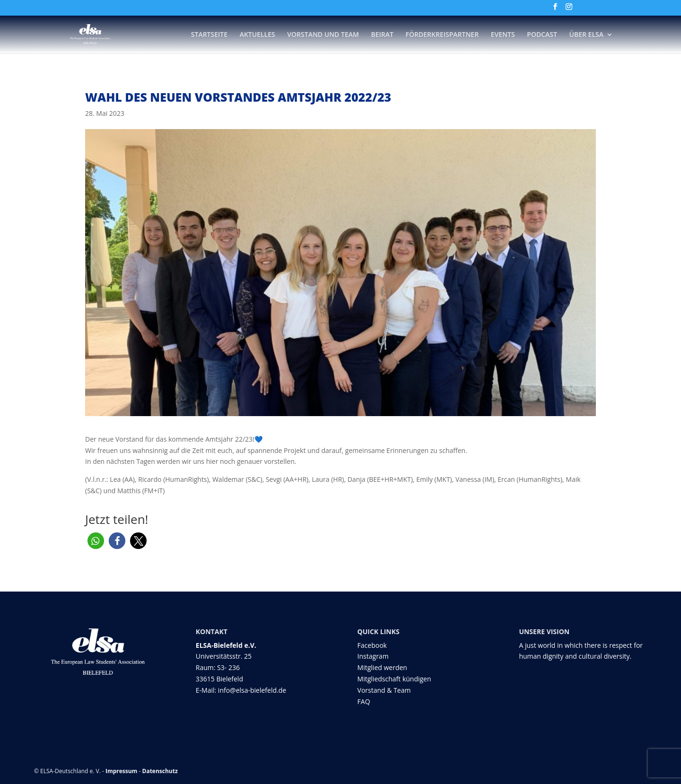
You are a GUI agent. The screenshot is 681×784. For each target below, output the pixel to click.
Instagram (373, 656)
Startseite (209, 35)
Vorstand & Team (384, 690)
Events (503, 35)
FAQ (364, 701)
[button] (96, 541)
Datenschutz (160, 771)
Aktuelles (258, 35)
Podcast (542, 35)
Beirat (382, 35)
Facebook (372, 645)
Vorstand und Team (323, 35)
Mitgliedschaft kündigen (394, 679)
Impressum (122, 771)
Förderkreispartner (442, 35)
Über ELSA (586, 35)
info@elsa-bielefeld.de (252, 690)
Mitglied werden (382, 667)
